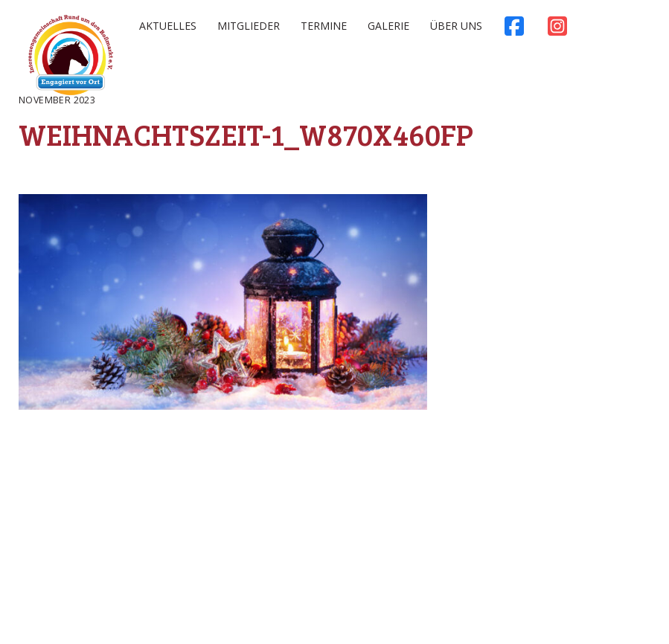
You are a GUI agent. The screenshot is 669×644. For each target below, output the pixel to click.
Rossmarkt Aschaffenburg (71, 58)
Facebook (514, 30)
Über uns (456, 26)
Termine (324, 26)
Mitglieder (249, 26)
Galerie (388, 26)
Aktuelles (168, 26)
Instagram (557, 30)
